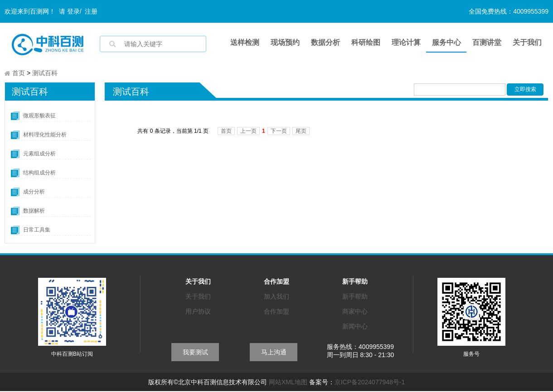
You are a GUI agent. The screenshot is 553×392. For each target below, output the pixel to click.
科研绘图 (366, 42)
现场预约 (285, 42)
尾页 (301, 132)
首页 (19, 74)
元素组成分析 (39, 155)
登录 (73, 11)
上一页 (248, 132)
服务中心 (446, 42)
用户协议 (198, 312)
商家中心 (355, 312)
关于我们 (527, 42)
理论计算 (406, 42)
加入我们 (276, 297)
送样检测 (245, 42)
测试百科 (45, 74)
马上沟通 (274, 353)
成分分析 (34, 193)
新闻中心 (355, 327)
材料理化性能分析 (45, 136)
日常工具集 (37, 231)
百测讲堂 (487, 42)
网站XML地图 (288, 383)
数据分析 (325, 42)
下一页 (279, 132)
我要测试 (195, 353)
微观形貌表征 (39, 116)
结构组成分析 (39, 174)
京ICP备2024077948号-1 (370, 383)
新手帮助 (355, 297)
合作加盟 (276, 312)
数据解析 (34, 212)
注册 (91, 11)
